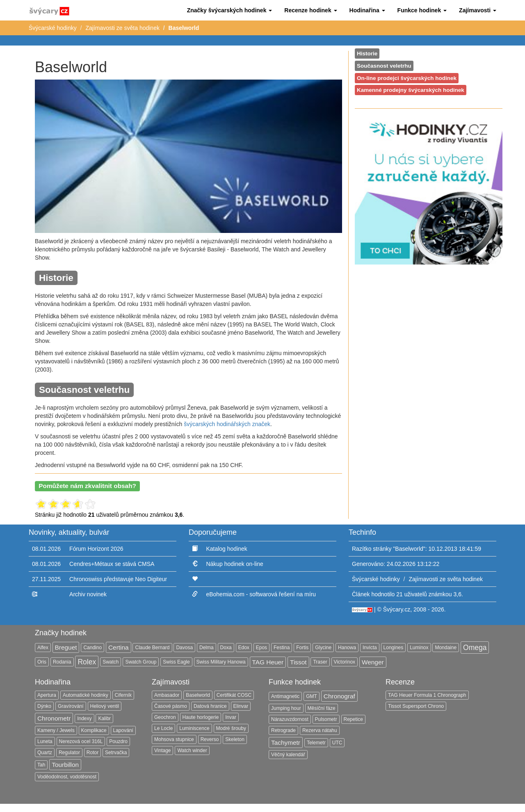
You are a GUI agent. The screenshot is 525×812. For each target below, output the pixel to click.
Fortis (302, 648)
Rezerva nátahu (320, 730)
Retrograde (283, 730)
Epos (261, 648)
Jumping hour (286, 708)
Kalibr (104, 718)
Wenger (373, 662)
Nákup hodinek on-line (234, 564)
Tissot (298, 662)
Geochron (165, 717)
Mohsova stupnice (174, 739)
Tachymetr (286, 742)
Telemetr (316, 743)
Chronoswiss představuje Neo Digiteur (118, 579)
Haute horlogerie (201, 717)
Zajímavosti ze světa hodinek (122, 28)
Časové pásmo (171, 706)
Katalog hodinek (226, 549)
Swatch (111, 662)
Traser (320, 662)
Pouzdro (118, 741)
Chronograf (339, 696)
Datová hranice (210, 706)
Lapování (123, 730)
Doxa (226, 648)
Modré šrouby (231, 728)
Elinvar (241, 706)
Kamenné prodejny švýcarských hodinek (411, 90)
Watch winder (192, 750)
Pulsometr (326, 719)
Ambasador (167, 695)
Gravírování (71, 706)
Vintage (162, 750)
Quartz (45, 753)
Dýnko (44, 706)
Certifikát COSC (234, 695)
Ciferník (123, 695)
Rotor (92, 753)
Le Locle (163, 728)
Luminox (419, 648)
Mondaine (446, 648)
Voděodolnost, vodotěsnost (67, 777)
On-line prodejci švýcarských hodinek (407, 78)
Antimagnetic (285, 696)
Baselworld (198, 695)
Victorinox (345, 662)
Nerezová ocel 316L (81, 741)
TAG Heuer (268, 662)
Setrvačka (116, 753)
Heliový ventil (105, 706)
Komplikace (94, 730)
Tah (41, 765)
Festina (282, 648)
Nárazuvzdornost (290, 719)
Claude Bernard (152, 648)
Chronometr (54, 718)
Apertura (47, 695)
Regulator (69, 753)
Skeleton (235, 739)
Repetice (353, 719)
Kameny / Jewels (56, 730)
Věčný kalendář (288, 755)
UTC (337, 743)
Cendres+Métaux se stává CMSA (112, 564)
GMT (312, 696)
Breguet (66, 647)
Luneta (45, 741)
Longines (394, 648)
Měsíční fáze (322, 708)
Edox (244, 648)
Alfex (43, 648)
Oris (42, 662)
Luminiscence (194, 728)
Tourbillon (65, 765)
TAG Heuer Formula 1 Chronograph (427, 695)
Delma (207, 648)
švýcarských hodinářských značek (227, 424)
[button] (230, 10)
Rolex (87, 662)
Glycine (323, 648)
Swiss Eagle (176, 662)
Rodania (62, 662)
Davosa (184, 648)
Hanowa (347, 648)
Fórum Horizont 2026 (96, 549)
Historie (367, 54)
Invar (231, 717)
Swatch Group (141, 662)
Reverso (210, 739)
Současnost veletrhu (384, 66)
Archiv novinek (88, 594)
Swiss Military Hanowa (221, 662)
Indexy (84, 718)
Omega (475, 648)
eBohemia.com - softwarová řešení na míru (261, 594)
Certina (119, 647)
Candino (92, 648)
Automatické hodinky (86, 695)
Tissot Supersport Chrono (416, 706)
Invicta (370, 648)
